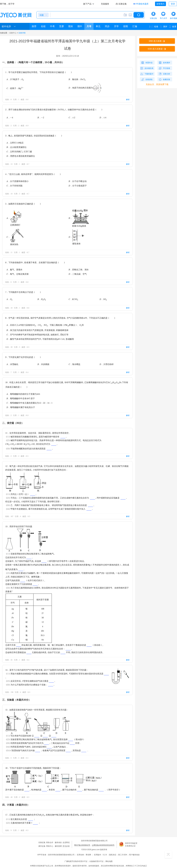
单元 (98, 26)
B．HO (42, 299)
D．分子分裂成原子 (78, 186)
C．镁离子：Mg (15, 88)
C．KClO (73, 299)
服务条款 (58, 842)
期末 (71, 26)
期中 (80, 26)
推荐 (34, 26)
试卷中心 (13, 33)
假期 (126, 26)
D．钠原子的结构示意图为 (85, 88)
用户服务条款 (134, 855)
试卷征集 (42, 842)
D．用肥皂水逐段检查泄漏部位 (21, 156)
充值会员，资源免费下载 (157, 84)
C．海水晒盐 (74, 364)
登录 (173, 4)
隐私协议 (113, 855)
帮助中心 (50, 846)
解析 (128, 100)
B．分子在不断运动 (78, 181)
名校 (43, 26)
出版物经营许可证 (96, 861)
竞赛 (62, 26)
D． (76, 237)
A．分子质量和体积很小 (18, 181)
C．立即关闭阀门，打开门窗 (19, 152)
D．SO (103, 299)
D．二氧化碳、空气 (78, 274)
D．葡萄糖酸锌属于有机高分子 (21, 407)
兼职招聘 (58, 846)
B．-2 (41, 117)
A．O (9, 299)
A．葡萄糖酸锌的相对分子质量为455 (23, 394)
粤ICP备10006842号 (82, 845)
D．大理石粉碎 (107, 364)
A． (14, 218)
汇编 (135, 26)
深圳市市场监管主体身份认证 (131, 845)
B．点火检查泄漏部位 (17, 147)
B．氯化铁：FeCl (77, 80)
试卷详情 (22, 33)
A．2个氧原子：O (15, 80)
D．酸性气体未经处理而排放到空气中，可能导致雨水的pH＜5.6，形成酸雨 (40, 339)
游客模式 (160, 4)
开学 (116, 26)
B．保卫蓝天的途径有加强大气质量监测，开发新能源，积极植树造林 (37, 330)
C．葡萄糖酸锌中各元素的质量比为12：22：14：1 (29, 403)
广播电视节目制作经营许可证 (76, 861)
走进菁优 (66, 842)
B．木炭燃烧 (43, 364)
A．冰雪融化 (12, 364)
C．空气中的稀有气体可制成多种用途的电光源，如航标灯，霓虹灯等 (37, 335)
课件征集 (42, 846)
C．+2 (72, 117)
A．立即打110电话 (15, 143)
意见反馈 (66, 846)
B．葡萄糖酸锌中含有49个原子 (21, 398)
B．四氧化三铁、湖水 (79, 269)
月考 (89, 26)
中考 (52, 26)
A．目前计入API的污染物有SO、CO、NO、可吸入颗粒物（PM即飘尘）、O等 (45, 325)
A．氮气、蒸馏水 (14, 269)
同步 (107, 26)
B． (79, 218)
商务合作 (50, 842)
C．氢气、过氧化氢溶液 (18, 274)
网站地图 (109, 861)
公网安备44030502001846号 (103, 845)
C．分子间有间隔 (14, 186)
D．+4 (103, 117)
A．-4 (10, 117)
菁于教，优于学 (7, 4)
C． (15, 237)
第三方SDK (123, 855)
